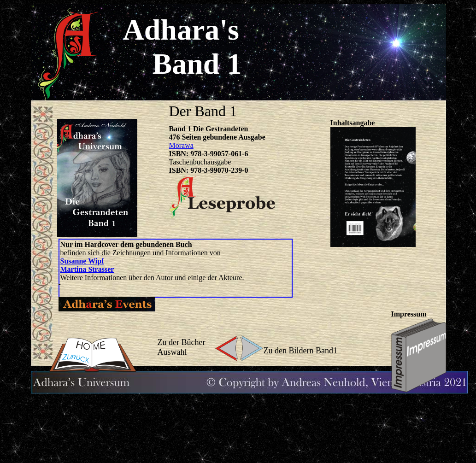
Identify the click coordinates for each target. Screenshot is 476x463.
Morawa (181, 145)
